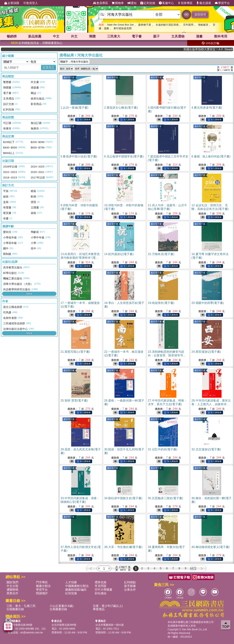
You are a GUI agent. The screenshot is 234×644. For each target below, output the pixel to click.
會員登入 (30, 3)
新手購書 (130, 586)
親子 (156, 36)
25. (74, 401)
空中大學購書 (103, 590)
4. (207, 108)
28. (211, 404)
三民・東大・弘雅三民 (21, 606)
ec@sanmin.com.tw (32, 632)
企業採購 (12, 3)
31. (163, 449)
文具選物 (178, 36)
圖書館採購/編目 (76, 590)
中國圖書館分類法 (77, 586)
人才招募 (71, 582)
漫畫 (199, 36)
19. (161, 303)
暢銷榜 (12, 36)
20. (208, 303)
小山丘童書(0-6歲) (61, 606)
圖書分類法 (43, 586)
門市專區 (42, 582)
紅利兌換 (148, 3)
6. (124, 156)
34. (123, 498)
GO (186, 14)
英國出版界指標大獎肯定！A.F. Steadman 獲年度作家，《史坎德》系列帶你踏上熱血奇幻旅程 (219, 49)
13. (80, 258)
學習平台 (222, 3)
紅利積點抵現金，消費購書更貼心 (37, 43)
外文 (74, 36)
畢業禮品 (99, 609)
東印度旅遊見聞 (122, 28)
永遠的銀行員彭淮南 (167, 25)
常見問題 (101, 586)
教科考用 (221, 36)
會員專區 (101, 3)
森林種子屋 (145, 25)
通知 (132, 3)
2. (121, 108)
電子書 (137, 36)
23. (167, 355)
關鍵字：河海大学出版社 (74, 62)
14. (119, 254)
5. (79, 156)
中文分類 (12, 586)
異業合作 (12, 593)
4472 (193, 568)
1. (74, 108)
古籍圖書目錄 (15, 609)
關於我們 (12, 582)
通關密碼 (12, 590)
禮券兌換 (101, 582)
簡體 (92, 36)
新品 (35, 36)
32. (206, 449)
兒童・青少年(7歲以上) (108, 606)
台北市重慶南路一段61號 (110, 625)
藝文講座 (204, 3)
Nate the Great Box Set (120, 25)
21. (75, 352)
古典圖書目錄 (58, 609)
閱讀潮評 (42, 593)
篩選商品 (48, 68)
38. (123, 547)
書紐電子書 (69, 78)
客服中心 (166, 3)
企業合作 (130, 590)
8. (211, 156)
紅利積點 (130, 582)
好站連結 (101, 593)
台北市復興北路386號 (20, 625)
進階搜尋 (200, 15)
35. (166, 498)
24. (206, 352)
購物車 (118, 3)
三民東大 (114, 36)
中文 (56, 36)
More (29, 294)
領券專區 (185, 3)
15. (161, 254)
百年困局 (188, 25)
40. (211, 547)
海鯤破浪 (203, 25)
